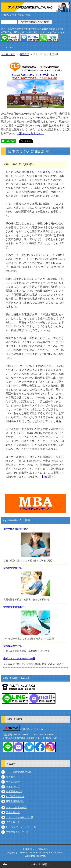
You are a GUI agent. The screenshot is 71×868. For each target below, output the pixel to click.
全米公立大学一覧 (12, 646)
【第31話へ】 (49, 477)
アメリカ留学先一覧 (16, 808)
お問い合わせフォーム (32, 729)
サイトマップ (13, 787)
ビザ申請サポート (15, 796)
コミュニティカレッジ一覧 (20, 817)
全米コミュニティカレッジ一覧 (19, 659)
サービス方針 (13, 782)
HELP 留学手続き (15, 801)
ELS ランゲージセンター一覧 (21, 827)
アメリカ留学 (8, 54)
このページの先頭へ (39, 864)
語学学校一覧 (13, 812)
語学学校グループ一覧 (17, 832)
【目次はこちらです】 (31, 133)
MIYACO (41, 118)
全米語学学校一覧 (12, 568)
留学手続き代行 (14, 792)
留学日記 (24, 54)
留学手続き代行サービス (16, 529)
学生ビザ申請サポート (15, 607)
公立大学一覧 (13, 822)
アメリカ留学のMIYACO (18, 772)
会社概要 (11, 777)
